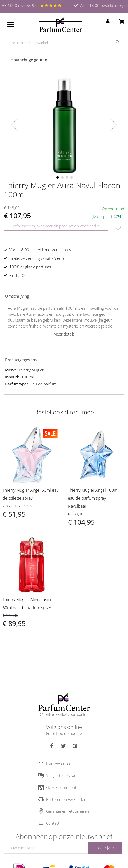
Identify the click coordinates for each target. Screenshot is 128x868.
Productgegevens (21, 360)
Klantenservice (59, 764)
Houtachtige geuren (29, 60)
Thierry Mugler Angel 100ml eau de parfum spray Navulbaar (93, 498)
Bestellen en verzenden (66, 799)
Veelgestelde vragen (63, 775)
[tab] (64, 296)
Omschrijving (17, 296)
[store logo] (61, 25)
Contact (53, 823)
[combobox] (64, 43)
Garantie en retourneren (67, 811)
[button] (14, 125)
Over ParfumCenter (63, 787)
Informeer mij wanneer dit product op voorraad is (56, 226)
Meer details (64, 334)
